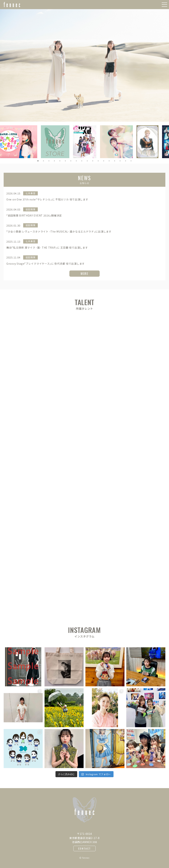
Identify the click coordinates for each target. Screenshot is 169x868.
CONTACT (85, 848)
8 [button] (76, 161)
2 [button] (43, 161)
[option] (84, 65)
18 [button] (131, 161)
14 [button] (109, 161)
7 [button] (71, 161)
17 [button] (126, 161)
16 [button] (120, 161)
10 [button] (87, 161)
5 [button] (60, 161)
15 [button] (115, 161)
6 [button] (65, 161)
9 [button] (82, 161)
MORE (84, 274)
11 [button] (93, 161)
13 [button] (104, 161)
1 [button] (38, 161)
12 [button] (98, 161)
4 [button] (54, 161)
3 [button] (49, 161)
